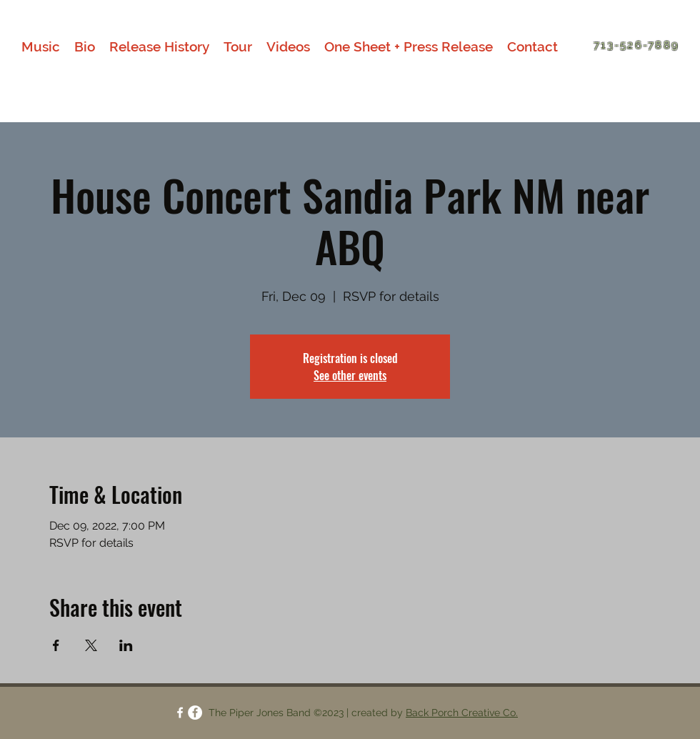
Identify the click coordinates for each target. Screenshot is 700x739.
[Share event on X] (91, 645)
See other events (350, 375)
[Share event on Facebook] (56, 645)
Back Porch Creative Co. (462, 713)
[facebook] (180, 713)
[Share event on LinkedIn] (126, 645)
